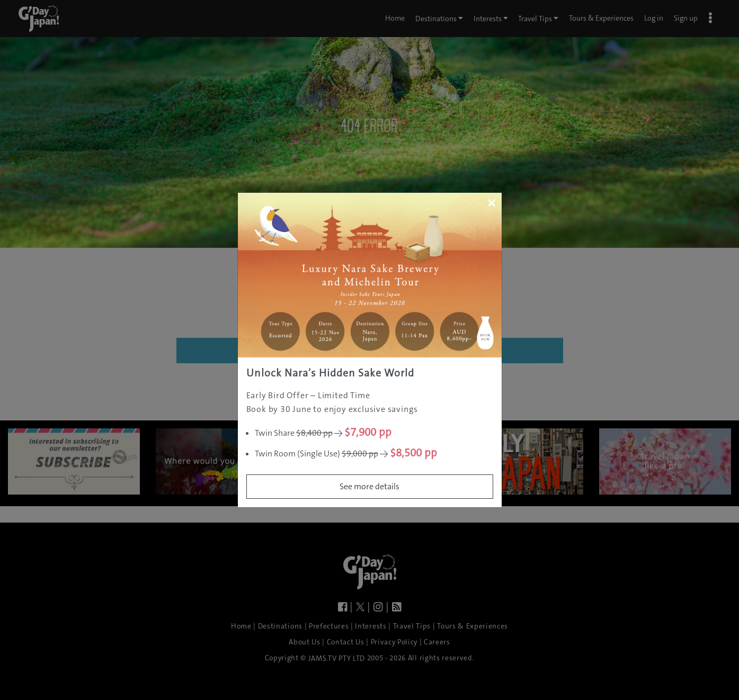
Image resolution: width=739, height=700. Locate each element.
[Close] (491, 203)
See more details (369, 486)
